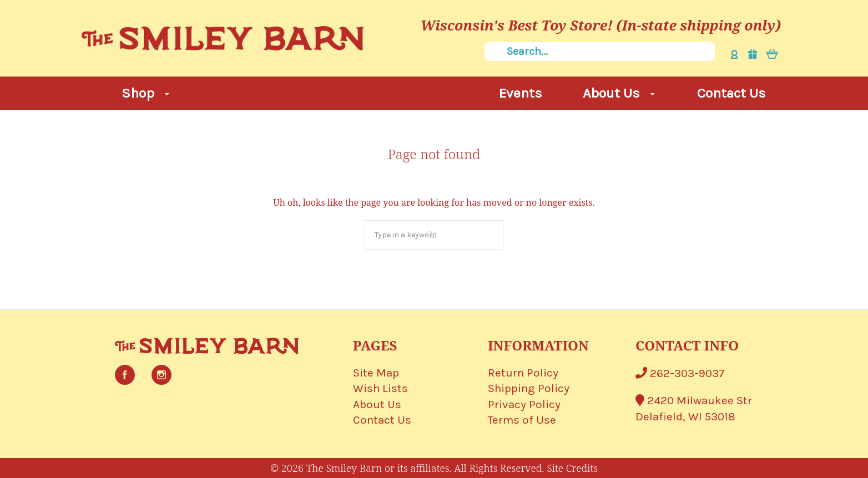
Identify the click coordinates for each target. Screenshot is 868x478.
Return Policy (523, 373)
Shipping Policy (529, 388)
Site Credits (572, 468)
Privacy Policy (524, 404)
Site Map (376, 373)
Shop (145, 93)
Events (521, 93)
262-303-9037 (680, 373)
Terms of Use (522, 420)
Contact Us (731, 93)
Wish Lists (380, 388)
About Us (619, 93)
